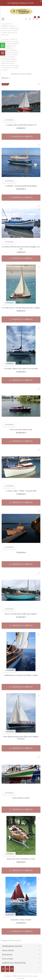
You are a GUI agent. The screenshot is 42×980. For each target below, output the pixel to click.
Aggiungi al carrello (21, 136)
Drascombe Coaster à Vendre (21, 920)
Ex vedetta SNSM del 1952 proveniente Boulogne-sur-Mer (21, 248)
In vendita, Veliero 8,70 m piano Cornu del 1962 (21, 369)
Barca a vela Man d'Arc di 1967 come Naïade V (21, 614)
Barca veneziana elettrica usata (21, 430)
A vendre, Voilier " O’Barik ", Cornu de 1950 (21, 491)
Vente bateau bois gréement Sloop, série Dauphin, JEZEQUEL (21, 738)
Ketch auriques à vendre (21, 798)
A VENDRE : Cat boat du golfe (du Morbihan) (21, 186)
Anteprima (9, 120)
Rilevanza (5, 78)
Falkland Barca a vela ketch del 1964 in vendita (21, 675)
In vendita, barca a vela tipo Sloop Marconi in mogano (21, 308)
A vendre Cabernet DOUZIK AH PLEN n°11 (21, 125)
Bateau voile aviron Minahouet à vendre (21, 859)
